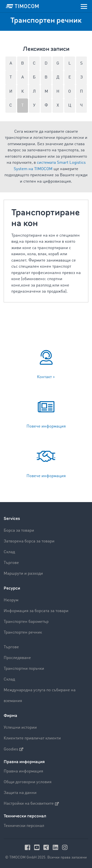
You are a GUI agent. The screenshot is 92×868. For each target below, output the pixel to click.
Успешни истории (20, 728)
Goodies (13, 749)
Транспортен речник (23, 632)
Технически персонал (24, 826)
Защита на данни (20, 793)
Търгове (11, 563)
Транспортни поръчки (24, 669)
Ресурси (12, 588)
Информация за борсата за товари (36, 611)
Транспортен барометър (26, 622)
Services (12, 519)
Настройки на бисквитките (31, 804)
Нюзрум (11, 600)
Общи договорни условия (28, 782)
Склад (9, 552)
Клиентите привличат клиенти (32, 738)
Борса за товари (19, 531)
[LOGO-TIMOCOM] (22, 6)
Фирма (10, 716)
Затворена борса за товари (29, 541)
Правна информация (23, 771)
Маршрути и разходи (23, 574)
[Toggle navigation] (84, 6)
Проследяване (17, 658)
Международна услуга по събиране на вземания (40, 696)
